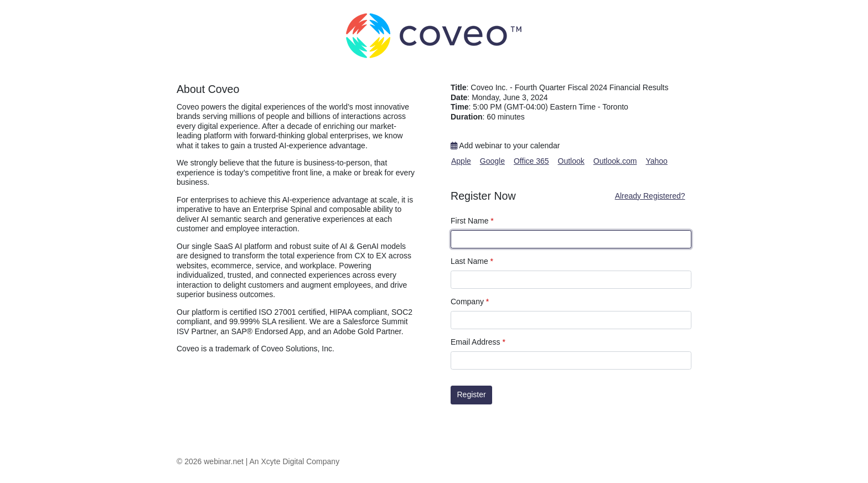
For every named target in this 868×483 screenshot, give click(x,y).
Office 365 (531, 161)
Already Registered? (650, 196)
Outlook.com (615, 161)
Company (470, 302)
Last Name (472, 261)
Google (492, 161)
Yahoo (656, 161)
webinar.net (224, 461)
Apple (461, 161)
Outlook (571, 161)
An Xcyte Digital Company (295, 461)
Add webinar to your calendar (505, 146)
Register (472, 394)
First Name (472, 221)
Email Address (478, 342)
